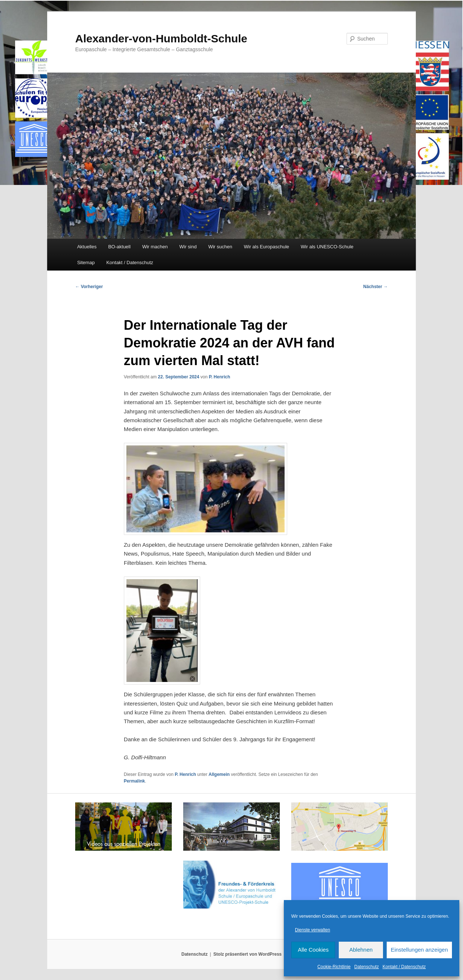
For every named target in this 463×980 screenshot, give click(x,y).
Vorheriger (89, 287)
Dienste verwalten (312, 930)
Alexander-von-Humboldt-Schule (161, 38)
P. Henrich (219, 377)
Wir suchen (220, 247)
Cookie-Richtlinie (334, 967)
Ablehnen (361, 950)
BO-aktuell (119, 247)
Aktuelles (87, 247)
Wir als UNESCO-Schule (327, 247)
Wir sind (188, 247)
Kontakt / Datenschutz (404, 967)
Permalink (134, 781)
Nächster (375, 287)
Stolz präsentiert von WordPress (248, 954)
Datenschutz (367, 967)
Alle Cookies (313, 950)
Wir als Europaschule (266, 247)
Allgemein (219, 774)
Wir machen (155, 247)
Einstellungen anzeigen (419, 950)
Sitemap (86, 262)
